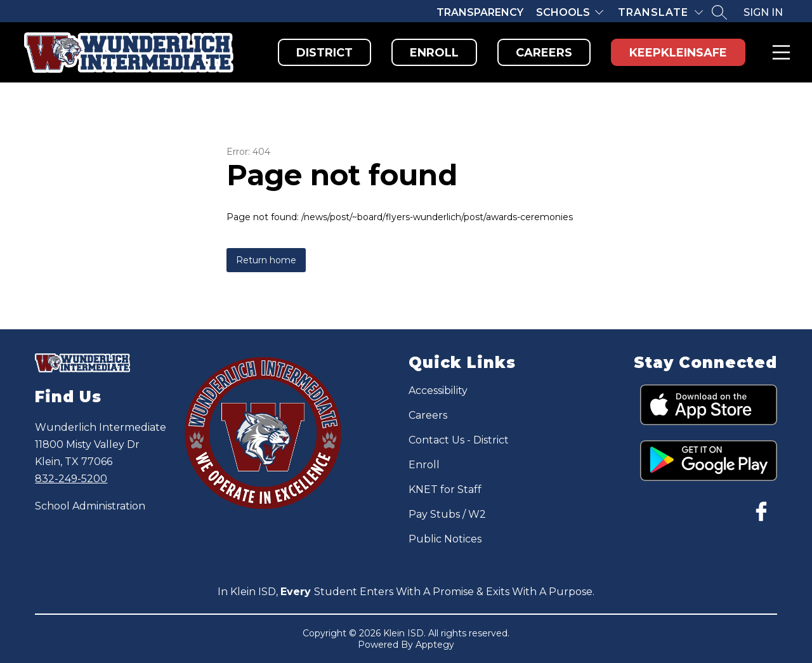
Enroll (434, 53)
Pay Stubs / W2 (447, 514)
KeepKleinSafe (678, 53)
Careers (544, 53)
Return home (266, 260)
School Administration (90, 506)
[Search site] (719, 12)
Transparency (480, 12)
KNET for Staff (445, 489)
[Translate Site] (660, 12)
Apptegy (435, 645)
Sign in (763, 12)
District (324, 53)
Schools (563, 12)
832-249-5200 (71, 479)
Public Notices (445, 539)
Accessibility (438, 391)
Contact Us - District (459, 440)
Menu (779, 52)
